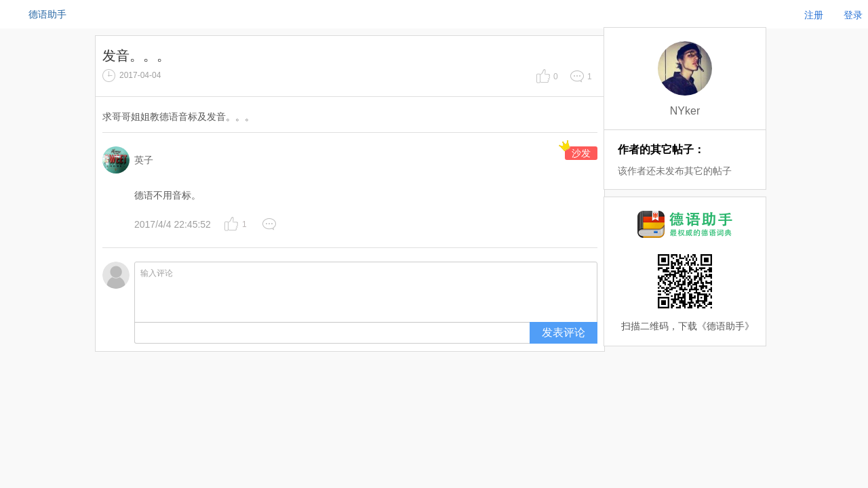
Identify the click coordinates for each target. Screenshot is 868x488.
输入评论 (366, 292)
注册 (814, 15)
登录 (853, 15)
